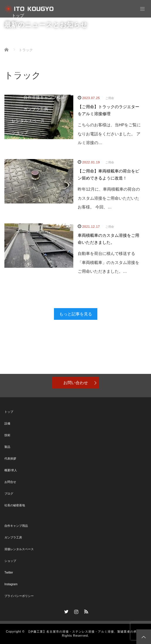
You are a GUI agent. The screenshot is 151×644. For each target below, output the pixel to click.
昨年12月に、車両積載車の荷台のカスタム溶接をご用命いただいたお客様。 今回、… (109, 198)
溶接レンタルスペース (19, 549)
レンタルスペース (28, 121)
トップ (18, 15)
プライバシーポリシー (19, 596)
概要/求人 (11, 470)
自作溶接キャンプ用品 (44, 97)
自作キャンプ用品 (16, 526)
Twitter (9, 573)
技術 (16, 39)
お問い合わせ (76, 383)
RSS (85, 611)
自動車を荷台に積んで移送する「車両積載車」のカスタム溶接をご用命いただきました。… (108, 263)
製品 (16, 51)
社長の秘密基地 (15, 505)
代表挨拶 (10, 459)
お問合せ (20, 74)
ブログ (18, 62)
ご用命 (110, 162)
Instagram (11, 584)
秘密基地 (20, 86)
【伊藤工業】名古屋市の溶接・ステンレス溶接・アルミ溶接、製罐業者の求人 (83, 632)
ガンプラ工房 (36, 109)
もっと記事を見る (76, 314)
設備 (16, 27)
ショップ (20, 132)
